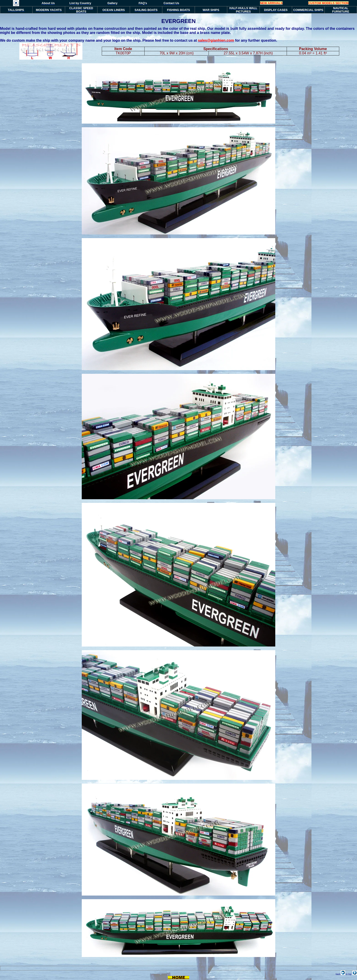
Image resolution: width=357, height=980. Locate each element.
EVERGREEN (179, 21)
